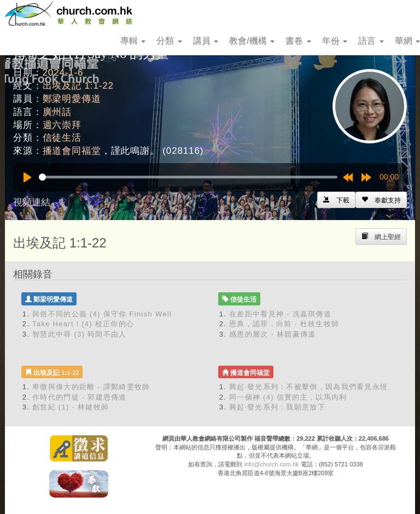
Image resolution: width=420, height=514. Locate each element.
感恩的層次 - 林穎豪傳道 (272, 334)
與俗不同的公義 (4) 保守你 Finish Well (102, 314)
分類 (169, 41)
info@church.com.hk (271, 464)
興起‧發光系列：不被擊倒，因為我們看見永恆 (308, 387)
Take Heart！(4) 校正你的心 (83, 324)
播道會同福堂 (72, 151)
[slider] (188, 177)
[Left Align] (381, 200)
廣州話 (57, 112)
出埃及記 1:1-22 (78, 86)
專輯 (133, 41)
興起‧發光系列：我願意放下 (277, 407)
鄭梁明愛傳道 (72, 99)
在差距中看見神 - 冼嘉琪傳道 (280, 314)
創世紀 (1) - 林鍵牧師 (71, 407)
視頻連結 (32, 202)
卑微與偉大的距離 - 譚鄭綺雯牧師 (91, 387)
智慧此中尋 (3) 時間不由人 (80, 334)
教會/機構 (252, 41)
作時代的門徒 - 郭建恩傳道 (80, 397)
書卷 (298, 41)
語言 (371, 41)
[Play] (27, 177)
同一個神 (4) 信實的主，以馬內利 (288, 397)
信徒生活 (62, 138)
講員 (206, 41)
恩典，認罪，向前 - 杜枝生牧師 (284, 324)
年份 (335, 41)
